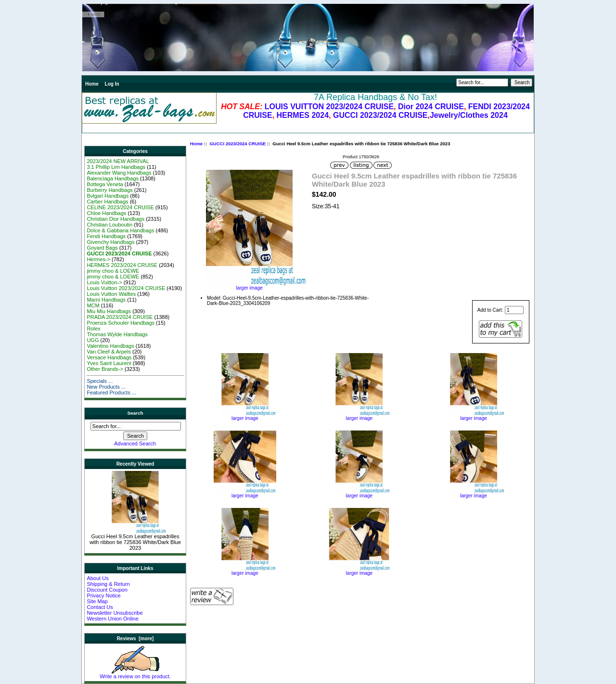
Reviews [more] (135, 639)
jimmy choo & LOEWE (113, 271)
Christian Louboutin (109, 225)
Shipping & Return (108, 584)
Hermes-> (98, 259)
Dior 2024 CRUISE (431, 107)
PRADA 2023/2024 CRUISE (120, 317)
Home (92, 84)
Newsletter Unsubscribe (115, 613)
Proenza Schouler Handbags (121, 323)
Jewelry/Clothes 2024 (469, 115)
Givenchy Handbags (110, 242)
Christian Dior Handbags (115, 219)
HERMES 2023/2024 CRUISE (122, 265)
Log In (112, 84)
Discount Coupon (107, 590)
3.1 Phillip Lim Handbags (116, 167)
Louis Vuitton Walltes (111, 294)
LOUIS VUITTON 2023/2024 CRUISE (329, 107)
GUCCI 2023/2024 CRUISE (380, 115)
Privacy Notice (103, 595)
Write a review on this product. (135, 674)
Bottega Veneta (105, 184)
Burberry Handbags (109, 190)
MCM (93, 305)
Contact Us (100, 607)
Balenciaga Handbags (113, 178)
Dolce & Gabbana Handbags (120, 230)
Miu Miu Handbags (109, 311)
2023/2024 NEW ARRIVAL (118, 161)
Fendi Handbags (106, 236)
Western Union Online (112, 619)
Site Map (97, 601)
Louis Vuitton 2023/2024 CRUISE (126, 288)
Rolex (93, 329)
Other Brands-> (105, 369)
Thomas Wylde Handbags (117, 334)
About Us (97, 578)
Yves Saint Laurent (109, 363)
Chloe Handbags (106, 213)
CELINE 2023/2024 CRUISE (120, 207)
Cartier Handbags (107, 202)
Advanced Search (135, 443)
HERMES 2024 (303, 115)
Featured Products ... (111, 393)
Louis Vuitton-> (104, 282)
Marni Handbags (106, 300)
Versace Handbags (109, 357)
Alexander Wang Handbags (119, 173)
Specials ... (100, 381)
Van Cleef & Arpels (109, 352)
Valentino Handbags (110, 346)
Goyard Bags (102, 248)
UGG (93, 340)
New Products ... (106, 387)
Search (135, 413)
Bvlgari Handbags (108, 196)
